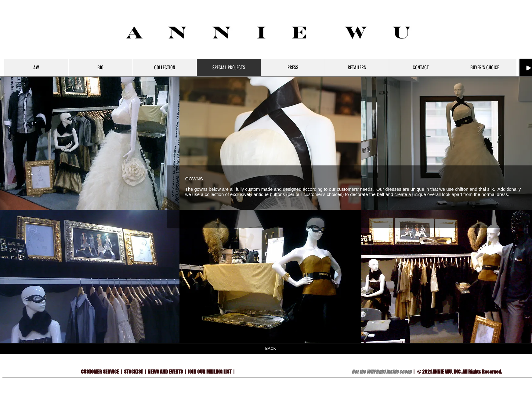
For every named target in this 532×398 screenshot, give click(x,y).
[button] (270, 143)
